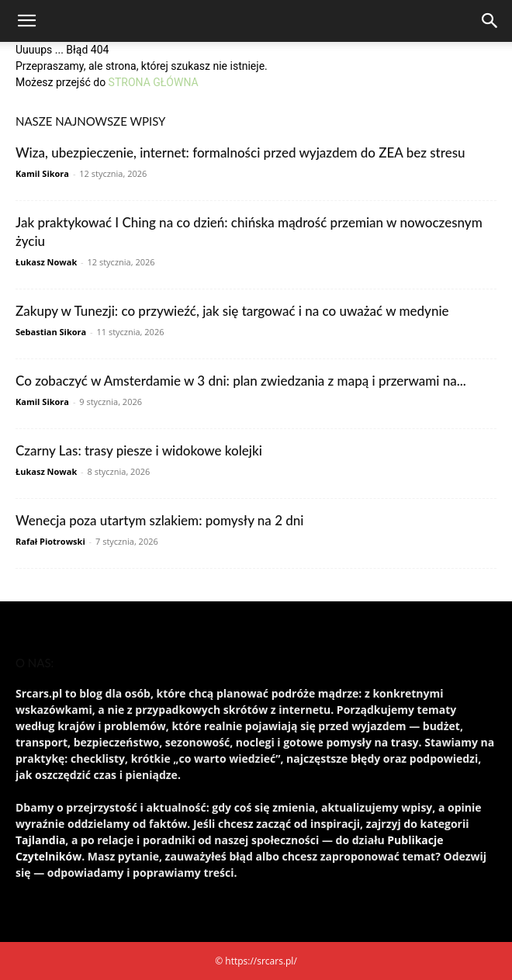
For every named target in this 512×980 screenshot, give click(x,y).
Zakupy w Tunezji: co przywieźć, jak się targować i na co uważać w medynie (232, 311)
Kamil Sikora (42, 173)
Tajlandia (40, 840)
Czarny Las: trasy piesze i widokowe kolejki (139, 450)
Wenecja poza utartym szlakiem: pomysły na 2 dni (160, 520)
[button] (26, 21)
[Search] (490, 21)
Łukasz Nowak (46, 262)
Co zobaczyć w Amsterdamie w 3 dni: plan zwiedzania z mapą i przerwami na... (241, 381)
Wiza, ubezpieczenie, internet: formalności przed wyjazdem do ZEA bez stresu (240, 152)
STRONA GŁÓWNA (154, 82)
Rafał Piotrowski (50, 541)
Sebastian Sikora (51, 332)
